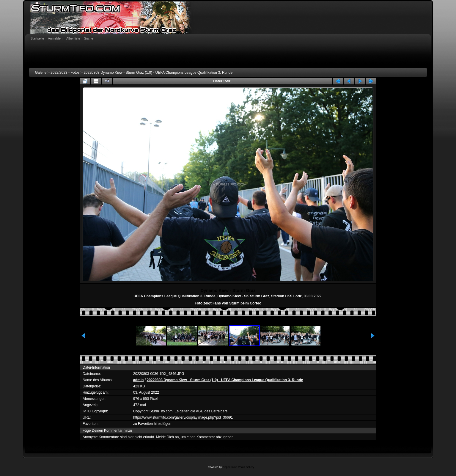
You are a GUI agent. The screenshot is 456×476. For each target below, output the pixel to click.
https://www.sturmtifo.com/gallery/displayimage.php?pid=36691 (183, 417)
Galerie (41, 73)
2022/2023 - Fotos (65, 73)
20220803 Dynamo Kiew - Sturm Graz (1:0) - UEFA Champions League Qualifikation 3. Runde (158, 73)
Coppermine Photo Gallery (238, 467)
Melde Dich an (168, 437)
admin (138, 380)
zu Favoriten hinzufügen (152, 424)
